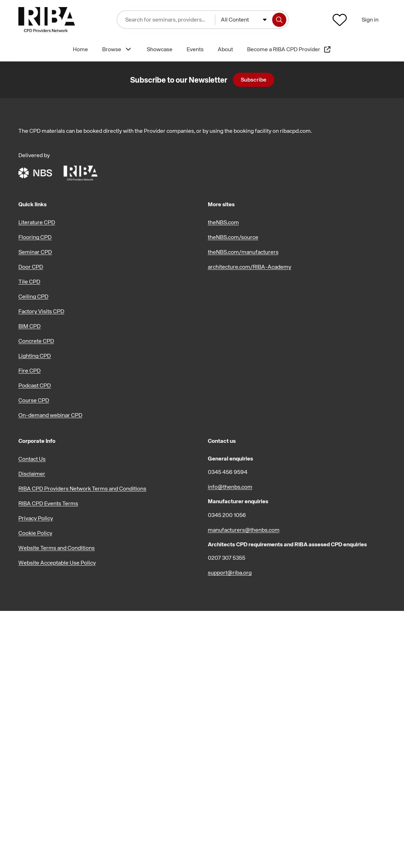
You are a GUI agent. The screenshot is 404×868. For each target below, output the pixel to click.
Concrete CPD (36, 341)
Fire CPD (30, 370)
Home (80, 49)
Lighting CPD (35, 356)
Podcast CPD (35, 385)
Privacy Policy (36, 518)
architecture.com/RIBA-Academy (250, 267)
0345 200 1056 (227, 515)
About (225, 49)
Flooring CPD (35, 237)
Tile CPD (29, 281)
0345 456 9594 (228, 472)
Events (195, 49)
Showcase (160, 49)
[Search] (279, 20)
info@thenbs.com (230, 487)
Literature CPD (37, 222)
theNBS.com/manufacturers (243, 252)
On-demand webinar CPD (50, 415)
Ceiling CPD (33, 296)
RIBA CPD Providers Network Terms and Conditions (82, 488)
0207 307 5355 (227, 558)
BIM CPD (30, 326)
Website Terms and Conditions (57, 548)
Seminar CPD (35, 252)
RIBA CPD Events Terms (48, 503)
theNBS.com (223, 222)
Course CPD (34, 400)
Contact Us (32, 459)
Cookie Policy (35, 533)
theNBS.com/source (233, 237)
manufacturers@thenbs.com (244, 530)
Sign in (370, 19)
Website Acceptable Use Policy (57, 563)
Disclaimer (32, 474)
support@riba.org (230, 572)
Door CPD (31, 267)
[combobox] (244, 20)
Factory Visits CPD (41, 311)
